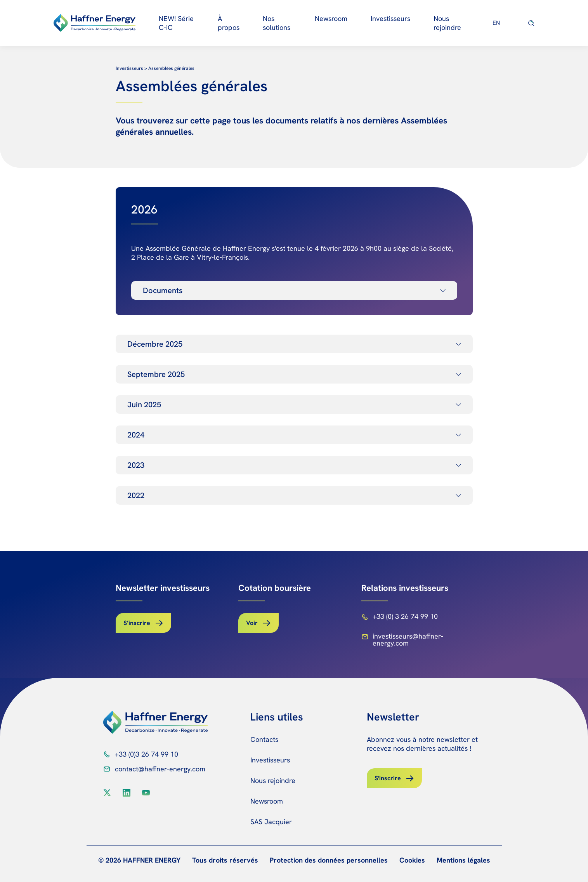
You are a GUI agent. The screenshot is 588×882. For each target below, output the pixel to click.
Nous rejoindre (447, 23)
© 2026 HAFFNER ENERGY (139, 860)
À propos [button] (229, 23)
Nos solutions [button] (277, 23)
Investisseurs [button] (390, 18)
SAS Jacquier (271, 822)
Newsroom (331, 18)
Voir (252, 623)
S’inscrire (137, 623)
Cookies (412, 860)
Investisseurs (270, 760)
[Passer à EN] (496, 23)
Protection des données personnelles (329, 860)
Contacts (264, 739)
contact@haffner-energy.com (160, 769)
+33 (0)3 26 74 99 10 (147, 754)
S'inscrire (388, 778)
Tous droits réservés (225, 860)
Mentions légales (463, 860)
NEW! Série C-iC (176, 23)
